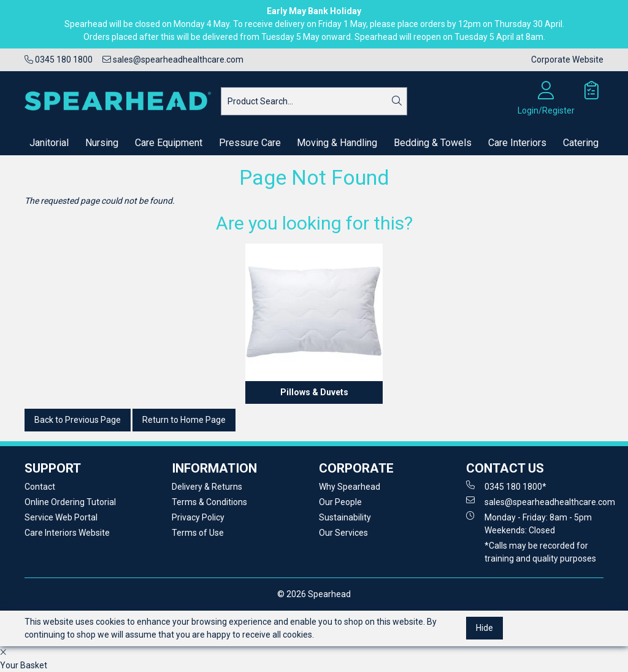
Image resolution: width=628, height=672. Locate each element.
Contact (40, 487)
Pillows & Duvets (314, 392)
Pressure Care (250, 143)
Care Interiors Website (67, 533)
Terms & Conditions (209, 502)
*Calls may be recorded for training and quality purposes (540, 552)
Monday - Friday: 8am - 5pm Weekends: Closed (529, 523)
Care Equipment (169, 143)
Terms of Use (198, 533)
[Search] (397, 101)
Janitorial (49, 143)
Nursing (102, 143)
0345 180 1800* (506, 486)
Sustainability (345, 517)
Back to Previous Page (78, 420)
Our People (340, 502)
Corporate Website (567, 60)
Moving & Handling (337, 143)
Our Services (343, 533)
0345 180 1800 (59, 60)
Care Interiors (517, 143)
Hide (484, 628)
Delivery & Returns (207, 487)
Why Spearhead (350, 487)
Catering (581, 143)
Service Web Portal (61, 517)
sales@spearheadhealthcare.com (173, 60)
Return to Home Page (184, 420)
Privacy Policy (198, 517)
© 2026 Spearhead (314, 594)
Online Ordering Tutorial (70, 502)
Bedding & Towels (433, 143)
